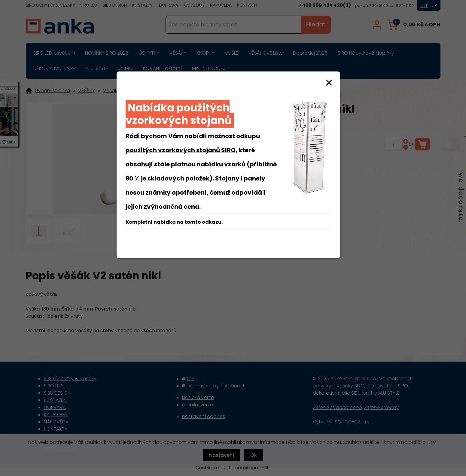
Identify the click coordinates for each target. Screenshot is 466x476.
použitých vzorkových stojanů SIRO (181, 150)
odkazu (212, 222)
